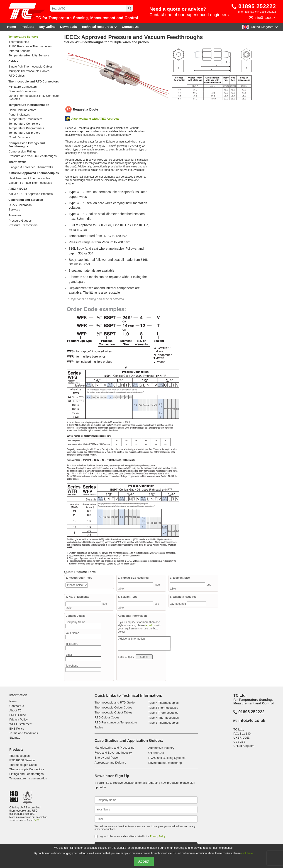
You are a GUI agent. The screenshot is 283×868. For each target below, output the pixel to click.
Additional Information (144, 643)
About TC (16, 710)
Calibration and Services (26, 200)
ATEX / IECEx (18, 189)
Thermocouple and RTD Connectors (34, 81)
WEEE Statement (21, 724)
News (13, 701)
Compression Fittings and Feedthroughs (27, 145)
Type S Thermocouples (163, 723)
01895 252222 (257, 6)
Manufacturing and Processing (115, 748)
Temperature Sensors (23, 37)
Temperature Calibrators (24, 133)
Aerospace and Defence (110, 763)
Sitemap (15, 738)
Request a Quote (85, 109)
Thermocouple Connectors (27, 769)
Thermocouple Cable (23, 765)
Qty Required (178, 604)
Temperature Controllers (24, 124)
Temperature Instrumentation (29, 105)
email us (150, 625)
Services (14, 210)
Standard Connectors (23, 91)
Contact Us (130, 27)
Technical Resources (99, 27)
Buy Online (47, 27)
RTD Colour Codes (107, 717)
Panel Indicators (19, 115)
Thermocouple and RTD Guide (115, 702)
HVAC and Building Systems (167, 758)
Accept (144, 861)
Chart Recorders (19, 137)
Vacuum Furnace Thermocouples (30, 183)
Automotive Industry (161, 748)
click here (247, 853)
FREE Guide (18, 715)
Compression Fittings (22, 152)
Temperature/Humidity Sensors (29, 56)
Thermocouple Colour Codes (113, 707)
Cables (13, 61)
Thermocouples (19, 42)
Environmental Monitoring (165, 763)
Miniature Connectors (23, 87)
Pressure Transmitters (23, 225)
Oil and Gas (156, 753)
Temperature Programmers (26, 128)
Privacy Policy (18, 719)
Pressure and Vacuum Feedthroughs (33, 156)
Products (27, 27)
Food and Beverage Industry (113, 753)
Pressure (15, 215)
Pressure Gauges (20, 221)
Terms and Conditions (24, 733)
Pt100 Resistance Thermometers (30, 46)
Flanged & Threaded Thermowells (31, 167)
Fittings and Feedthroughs (26, 774)
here (37, 820)
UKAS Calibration (20, 205)
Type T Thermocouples (163, 713)
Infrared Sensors (20, 51)
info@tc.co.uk (265, 18)
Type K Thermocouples (163, 703)
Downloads (69, 27)
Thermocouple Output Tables (113, 712)
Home (11, 27)
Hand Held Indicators (22, 110)
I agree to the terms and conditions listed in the (132, 836)
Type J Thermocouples (163, 708)
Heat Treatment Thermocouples (29, 178)
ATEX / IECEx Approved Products (31, 194)
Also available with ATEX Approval (95, 119)
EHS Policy (17, 729)
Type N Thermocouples (163, 718)
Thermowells (17, 162)
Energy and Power (107, 758)
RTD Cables (17, 76)
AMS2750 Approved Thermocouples (34, 173)
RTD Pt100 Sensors (22, 760)
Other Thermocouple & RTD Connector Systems (34, 97)
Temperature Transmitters (25, 119)
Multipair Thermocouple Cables (29, 71)
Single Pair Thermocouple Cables (30, 67)
